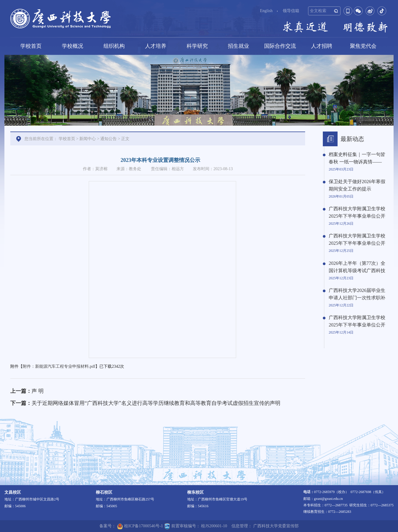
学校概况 (73, 46)
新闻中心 (88, 139)
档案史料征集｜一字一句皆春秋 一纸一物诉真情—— (357, 158)
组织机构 (114, 46)
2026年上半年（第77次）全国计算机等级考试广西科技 (357, 267)
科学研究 (197, 46)
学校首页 (31, 46)
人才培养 (156, 46)
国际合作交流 (280, 46)
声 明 (38, 391)
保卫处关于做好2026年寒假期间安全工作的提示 (357, 185)
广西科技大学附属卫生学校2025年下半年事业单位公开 (357, 212)
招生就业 (239, 46)
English (266, 11)
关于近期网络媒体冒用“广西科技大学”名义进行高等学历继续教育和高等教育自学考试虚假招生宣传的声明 (156, 403)
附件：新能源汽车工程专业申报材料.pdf (59, 366)
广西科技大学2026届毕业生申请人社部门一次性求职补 (357, 294)
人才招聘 (322, 46)
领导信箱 (291, 11)
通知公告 (108, 139)
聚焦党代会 (363, 46)
